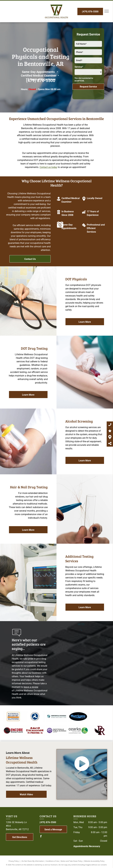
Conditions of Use (52, 861)
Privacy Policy (14, 861)
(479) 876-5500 (41, 81)
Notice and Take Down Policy (72, 861)
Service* (79, 67)
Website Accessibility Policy (94, 861)
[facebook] (41, 837)
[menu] (107, 11)
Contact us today (48, 167)
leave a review (31, 687)
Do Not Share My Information (33, 861)
